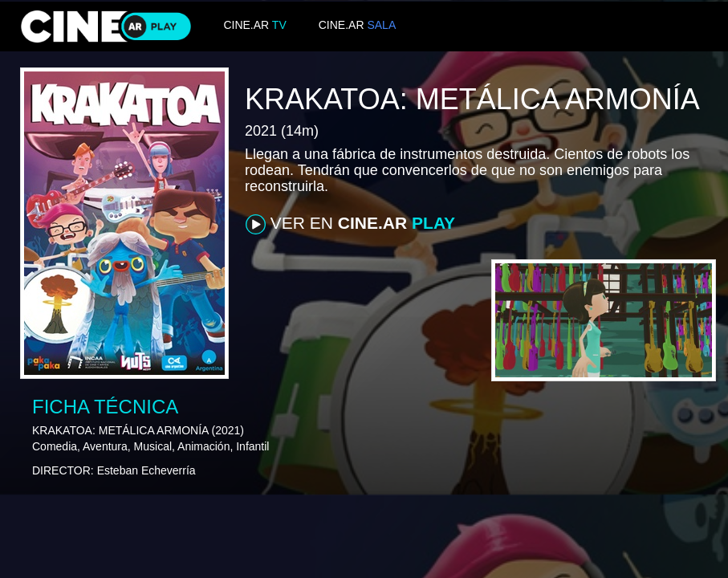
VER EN (350, 224)
